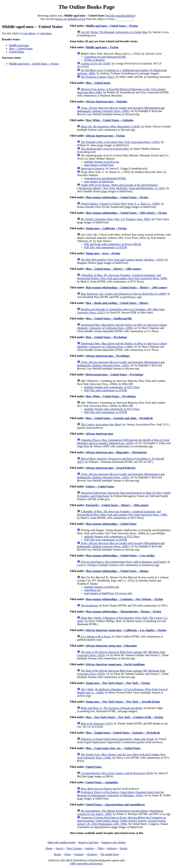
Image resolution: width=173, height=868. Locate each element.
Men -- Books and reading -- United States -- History (117, 303)
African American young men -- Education (111, 646)
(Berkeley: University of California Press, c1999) (122, 326)
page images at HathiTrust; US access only (108, 593)
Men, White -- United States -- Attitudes (109, 120)
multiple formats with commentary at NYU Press (112, 387)
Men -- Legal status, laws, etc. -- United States (113, 748)
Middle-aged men (19, 45)
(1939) (96, 63)
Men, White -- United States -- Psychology (111, 396)
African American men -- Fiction (105, 136)
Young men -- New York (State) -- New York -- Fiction (118, 683)
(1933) (97, 724)
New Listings (74, 848)
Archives (92, 854)
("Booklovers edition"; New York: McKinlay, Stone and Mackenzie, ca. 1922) (121, 187)
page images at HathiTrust (99, 165)
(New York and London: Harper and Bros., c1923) (122, 260)
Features (79, 854)
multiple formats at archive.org (102, 162)
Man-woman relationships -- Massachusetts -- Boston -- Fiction (123, 612)
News (68, 854)
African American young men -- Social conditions (115, 664)
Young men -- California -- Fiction (106, 228)
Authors (90, 848)
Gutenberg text (92, 590)
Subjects (112, 848)
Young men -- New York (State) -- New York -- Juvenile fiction (123, 702)
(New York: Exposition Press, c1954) (120, 142)
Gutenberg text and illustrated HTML (105, 57)
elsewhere (46, 33)
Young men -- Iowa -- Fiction (103, 253)
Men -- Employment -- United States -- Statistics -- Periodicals (123, 733)
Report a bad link (88, 842)
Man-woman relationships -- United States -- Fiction (117, 197)
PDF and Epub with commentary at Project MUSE (113, 244)
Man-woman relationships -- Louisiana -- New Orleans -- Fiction (124, 599)
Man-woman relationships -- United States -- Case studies (120, 556)
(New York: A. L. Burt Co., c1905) (120, 204)
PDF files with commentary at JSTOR (106, 247)
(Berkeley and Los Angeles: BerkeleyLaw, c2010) (123, 442)
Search (60, 848)
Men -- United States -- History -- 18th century (113, 269)
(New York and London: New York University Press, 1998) (122, 277)
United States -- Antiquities (102, 782)
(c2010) (110, 127)
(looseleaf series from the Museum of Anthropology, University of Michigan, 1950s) (121, 794)
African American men (99, 434)
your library (29, 33)
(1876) (117, 773)
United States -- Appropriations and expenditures (115, 805)
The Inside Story (110, 854)
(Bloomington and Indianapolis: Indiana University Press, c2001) (121, 109)
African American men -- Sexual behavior (111, 468)
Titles (101, 848)
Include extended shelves (120, 16)
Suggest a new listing (113, 842)
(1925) (98, 77)
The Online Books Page (86, 7)
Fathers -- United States (100, 486)
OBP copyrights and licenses (86, 864)
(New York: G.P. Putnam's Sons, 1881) (116, 219)
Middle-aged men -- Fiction (102, 47)
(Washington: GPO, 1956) (122, 821)
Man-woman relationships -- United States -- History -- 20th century (126, 287)
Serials (124, 848)
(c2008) (123, 294)
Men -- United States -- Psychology (106, 337)
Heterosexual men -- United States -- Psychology (114, 374)
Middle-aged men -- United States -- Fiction (34, 64)
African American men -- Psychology (108, 356)
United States (17, 52)
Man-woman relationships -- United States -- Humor (117, 571)
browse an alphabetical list (70, 19)
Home (49, 848)
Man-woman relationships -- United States (111, 524)
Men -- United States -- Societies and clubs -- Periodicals (119, 418)
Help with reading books (61, 842)
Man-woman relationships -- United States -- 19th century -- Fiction (126, 213)
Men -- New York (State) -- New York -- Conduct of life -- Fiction (124, 717)
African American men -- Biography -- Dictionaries (116, 452)
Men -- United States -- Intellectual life (109, 318)
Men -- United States (21, 49)
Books (58, 854)
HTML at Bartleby (95, 60)
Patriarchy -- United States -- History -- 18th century (117, 505)
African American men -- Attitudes (106, 102)
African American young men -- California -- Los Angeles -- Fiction (126, 630)
